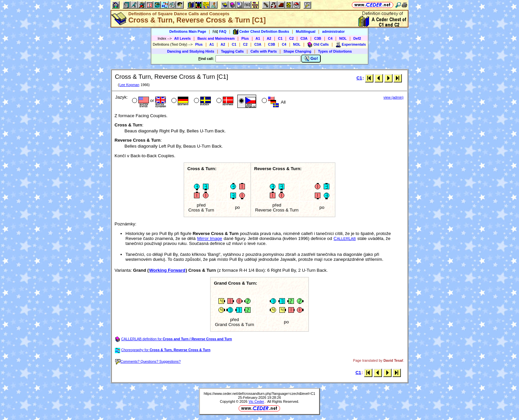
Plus (245, 38)
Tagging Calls (232, 51)
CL (345, 238)
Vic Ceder (256, 401)
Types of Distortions (335, 51)
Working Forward (167, 270)
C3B (318, 38)
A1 (258, 38)
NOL (343, 38)
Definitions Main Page (188, 31)
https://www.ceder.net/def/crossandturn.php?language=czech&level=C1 (259, 394)
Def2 (357, 38)
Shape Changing (297, 51)
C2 (292, 38)
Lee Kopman (129, 85)
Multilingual (306, 31)
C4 (330, 38)
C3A (304, 38)
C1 (280, 38)
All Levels (182, 38)
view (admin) (394, 97)
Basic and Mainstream (216, 38)
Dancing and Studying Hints (191, 51)
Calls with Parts (264, 51)
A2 (269, 38)
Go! (311, 59)
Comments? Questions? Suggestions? (148, 361)
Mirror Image (210, 238)
